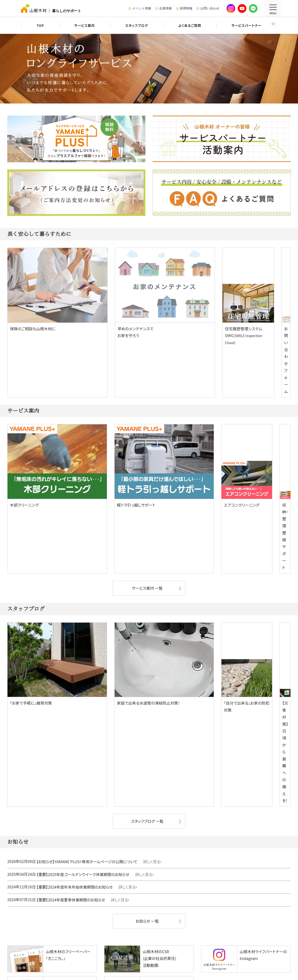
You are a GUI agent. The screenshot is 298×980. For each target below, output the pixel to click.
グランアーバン (147, 844)
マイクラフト (44, 817)
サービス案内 (38, 885)
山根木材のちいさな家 (50, 831)
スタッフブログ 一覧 (147, 558)
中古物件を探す (141, 817)
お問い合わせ (210, 8)
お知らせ (181, 920)
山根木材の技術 (90, 817)
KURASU (187, 892)
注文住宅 (35, 791)
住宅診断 (238, 810)
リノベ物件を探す (188, 817)
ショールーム (241, 824)
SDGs (134, 899)
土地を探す (138, 824)
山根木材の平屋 (45, 824)
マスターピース (45, 810)
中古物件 (86, 873)
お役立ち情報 (241, 831)
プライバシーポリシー (94, 941)
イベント (79, 831)
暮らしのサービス (43, 873)
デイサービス (90, 888)
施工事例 (35, 838)
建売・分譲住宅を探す (146, 810)
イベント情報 (142, 8)
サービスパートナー (43, 906)
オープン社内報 (192, 906)
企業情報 (165, 8)
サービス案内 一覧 (147, 436)
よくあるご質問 (39, 899)
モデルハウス (83, 803)
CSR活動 (137, 892)
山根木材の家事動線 (93, 824)
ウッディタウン (147, 851)
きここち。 (189, 899)
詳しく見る (160, 598)
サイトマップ (63, 941)
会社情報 (136, 885)
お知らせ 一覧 (147, 656)
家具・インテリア (94, 903)
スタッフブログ (39, 892)
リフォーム (241, 791)
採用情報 (186, 8)
